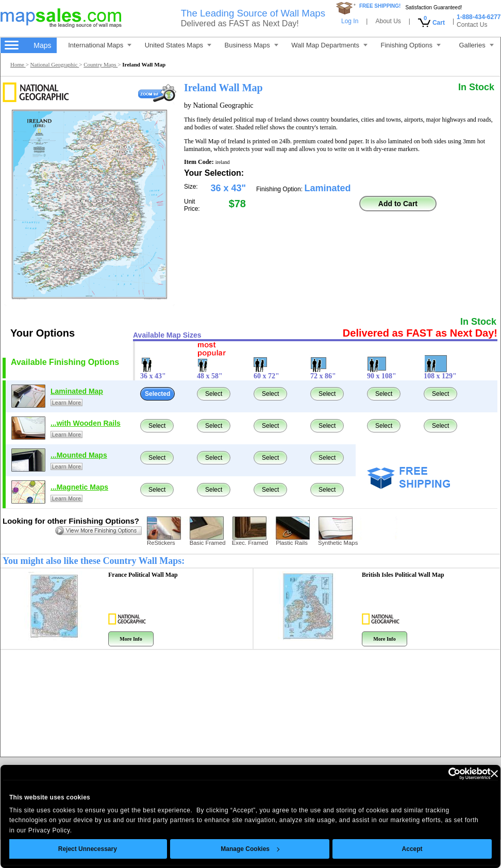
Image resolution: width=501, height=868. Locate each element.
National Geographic (55, 64)
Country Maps (101, 64)
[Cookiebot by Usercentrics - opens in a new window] (431, 774)
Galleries (476, 45)
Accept (397, 849)
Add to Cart (398, 204)
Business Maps (252, 45)
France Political (143, 575)
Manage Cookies (236, 849)
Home (18, 64)
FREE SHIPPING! (380, 6)
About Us (388, 21)
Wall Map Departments (329, 45)
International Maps (100, 45)
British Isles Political (403, 575)
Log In (350, 21)
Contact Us (472, 25)
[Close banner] (479, 774)
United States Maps (178, 45)
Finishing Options (410, 45)
